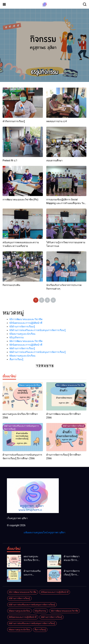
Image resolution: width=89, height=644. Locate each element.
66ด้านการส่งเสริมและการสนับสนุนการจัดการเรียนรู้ (38, 352)
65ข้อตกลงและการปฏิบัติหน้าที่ (26, 323)
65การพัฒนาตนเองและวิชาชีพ (26, 319)
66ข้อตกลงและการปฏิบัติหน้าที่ (26, 345)
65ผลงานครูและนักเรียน (22, 334)
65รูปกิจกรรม (17, 337)
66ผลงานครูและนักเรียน (22, 356)
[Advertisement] (44, 40)
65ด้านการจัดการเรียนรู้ (22, 327)
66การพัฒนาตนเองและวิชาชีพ (26, 341)
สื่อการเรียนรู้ (16, 359)
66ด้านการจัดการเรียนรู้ (22, 348)
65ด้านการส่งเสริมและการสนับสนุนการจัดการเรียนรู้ (38, 330)
